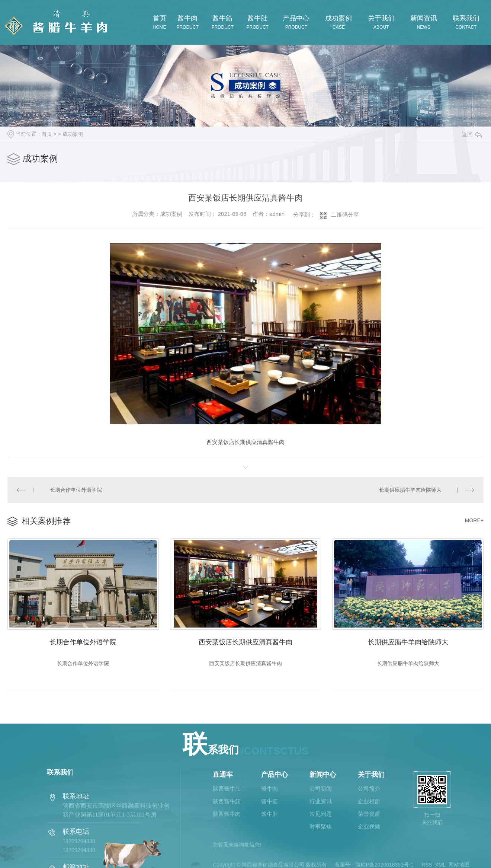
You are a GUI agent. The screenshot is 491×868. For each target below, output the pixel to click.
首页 (47, 134)
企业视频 (369, 827)
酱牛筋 (269, 801)
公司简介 (369, 789)
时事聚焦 (321, 827)
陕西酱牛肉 (227, 814)
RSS (427, 865)
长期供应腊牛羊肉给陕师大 (410, 490)
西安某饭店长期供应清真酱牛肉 (245, 642)
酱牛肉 (269, 789)
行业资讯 (321, 801)
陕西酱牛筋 (227, 801)
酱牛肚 (269, 814)
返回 (472, 134)
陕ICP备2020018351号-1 (385, 865)
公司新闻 (321, 789)
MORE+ (474, 520)
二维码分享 (345, 215)
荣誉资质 (369, 814)
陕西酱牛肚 (227, 789)
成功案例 (73, 134)
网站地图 (459, 865)
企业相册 (369, 801)
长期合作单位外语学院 (76, 490)
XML (440, 865)
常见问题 (321, 814)
